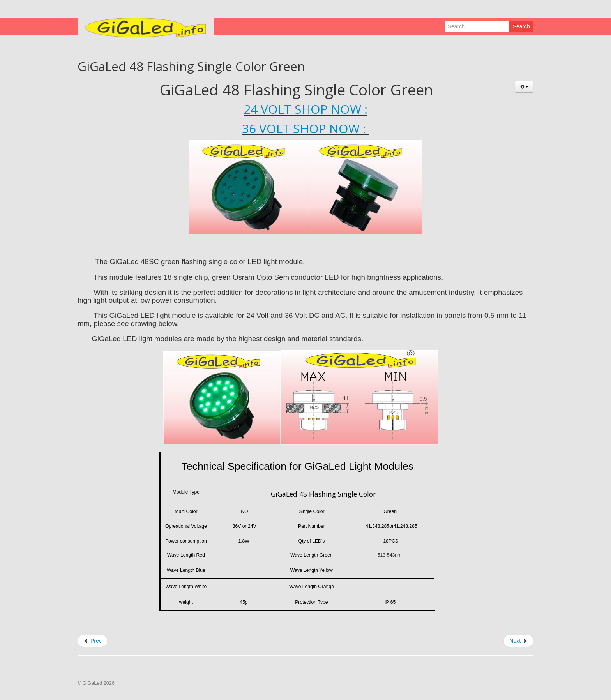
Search (521, 26)
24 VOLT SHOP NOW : (305, 109)
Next (518, 641)
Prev (93, 641)
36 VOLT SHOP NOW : (305, 128)
